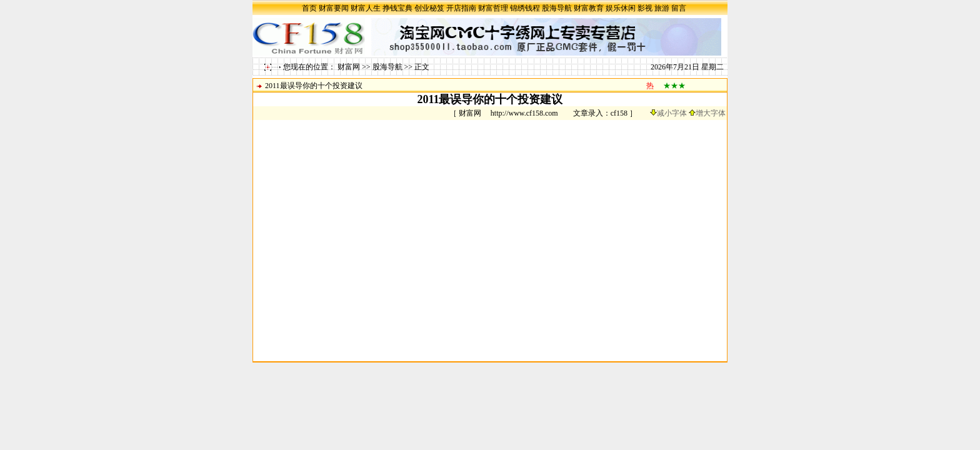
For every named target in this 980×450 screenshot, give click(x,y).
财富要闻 (334, 8)
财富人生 (366, 8)
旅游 (662, 8)
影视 (645, 8)
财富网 (349, 67)
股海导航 (557, 8)
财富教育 (589, 8)
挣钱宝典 (397, 8)
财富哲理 (493, 8)
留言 (679, 8)
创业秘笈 (429, 8)
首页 (309, 8)
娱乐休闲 (621, 8)
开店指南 (461, 8)
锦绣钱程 (525, 8)
